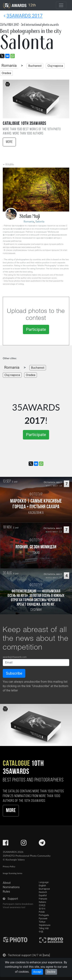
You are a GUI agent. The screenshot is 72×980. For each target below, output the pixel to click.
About (7, 883)
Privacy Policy (9, 866)
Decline (51, 972)
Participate (36, 329)
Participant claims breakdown (18, 904)
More (9, 142)
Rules (6, 892)
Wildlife (10, 165)
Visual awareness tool (14, 907)
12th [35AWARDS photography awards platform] (19, 5)
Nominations (11, 887)
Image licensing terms (13, 873)
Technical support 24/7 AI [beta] (29, 955)
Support (13, 899)
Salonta (40, 222)
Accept (37, 972)
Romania (9, 66)
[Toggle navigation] (61, 5)
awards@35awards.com (15, 657)
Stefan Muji (30, 216)
